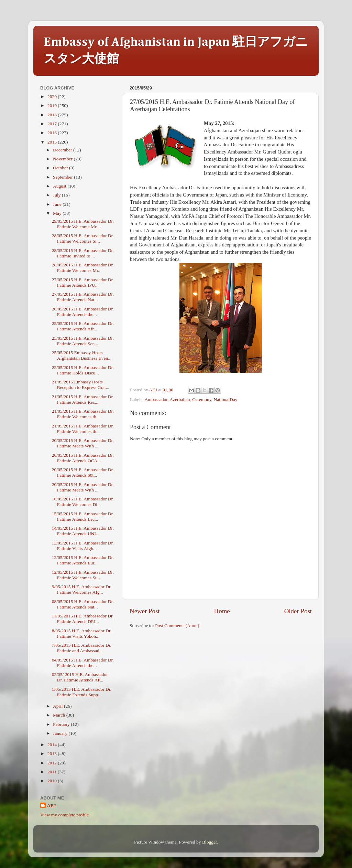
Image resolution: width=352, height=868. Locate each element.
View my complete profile (64, 815)
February (62, 724)
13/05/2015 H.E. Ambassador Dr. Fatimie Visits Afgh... (83, 546)
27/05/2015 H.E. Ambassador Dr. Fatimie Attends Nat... (83, 297)
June (58, 204)
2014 (53, 745)
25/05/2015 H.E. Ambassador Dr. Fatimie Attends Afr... (83, 326)
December (63, 150)
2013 (53, 754)
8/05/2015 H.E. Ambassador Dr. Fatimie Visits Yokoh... (82, 633)
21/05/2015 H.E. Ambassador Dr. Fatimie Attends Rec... (83, 399)
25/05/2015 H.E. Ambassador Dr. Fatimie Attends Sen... (83, 341)
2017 (53, 124)
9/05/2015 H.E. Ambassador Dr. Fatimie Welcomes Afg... (82, 589)
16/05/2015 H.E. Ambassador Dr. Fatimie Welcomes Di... (83, 502)
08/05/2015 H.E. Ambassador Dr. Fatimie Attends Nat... (83, 604)
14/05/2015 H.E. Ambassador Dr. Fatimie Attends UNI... (83, 531)
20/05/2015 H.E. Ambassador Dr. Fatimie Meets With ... (83, 443)
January (61, 733)
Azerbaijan (180, 399)
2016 (53, 133)
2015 (53, 142)
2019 (53, 105)
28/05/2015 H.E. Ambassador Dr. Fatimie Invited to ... (83, 253)
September (63, 177)
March (60, 715)
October (61, 168)
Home (222, 611)
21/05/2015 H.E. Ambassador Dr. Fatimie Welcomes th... (83, 414)
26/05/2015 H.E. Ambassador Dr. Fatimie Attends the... (83, 312)
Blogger (210, 842)
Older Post (298, 611)
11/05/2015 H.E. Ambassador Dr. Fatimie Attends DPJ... (83, 619)
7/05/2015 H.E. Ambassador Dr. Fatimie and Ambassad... (82, 648)
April (58, 706)
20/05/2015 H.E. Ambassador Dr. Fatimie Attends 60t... (83, 472)
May (58, 213)
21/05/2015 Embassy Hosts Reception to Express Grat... (81, 385)
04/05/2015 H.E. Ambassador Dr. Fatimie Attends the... (83, 663)
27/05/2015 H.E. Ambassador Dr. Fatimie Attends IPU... (83, 282)
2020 (53, 97)
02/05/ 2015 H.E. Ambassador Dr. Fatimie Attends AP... (80, 677)
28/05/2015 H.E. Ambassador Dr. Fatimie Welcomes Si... (83, 238)
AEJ (52, 806)
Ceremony (202, 399)
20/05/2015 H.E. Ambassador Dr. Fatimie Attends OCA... (83, 458)
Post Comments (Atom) (177, 626)
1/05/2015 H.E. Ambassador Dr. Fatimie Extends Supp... (82, 692)
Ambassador (156, 399)
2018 (53, 115)
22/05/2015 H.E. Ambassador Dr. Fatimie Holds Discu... (83, 370)
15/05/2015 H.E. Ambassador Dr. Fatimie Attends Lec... (83, 516)
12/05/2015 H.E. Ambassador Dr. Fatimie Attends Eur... (83, 560)
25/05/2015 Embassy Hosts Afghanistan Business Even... (82, 355)
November (63, 159)
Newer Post (145, 611)
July (57, 195)
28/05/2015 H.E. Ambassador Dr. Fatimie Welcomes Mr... (83, 268)
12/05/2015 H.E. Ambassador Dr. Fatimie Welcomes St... (83, 575)
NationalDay (225, 399)
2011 (53, 772)
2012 (53, 763)
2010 (53, 781)
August (60, 186)
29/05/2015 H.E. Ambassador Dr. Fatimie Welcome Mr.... (83, 224)
